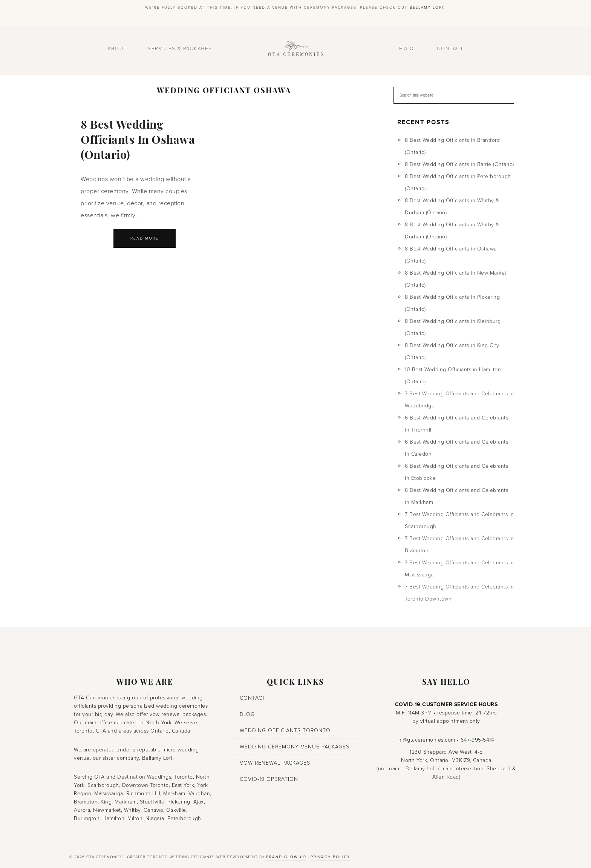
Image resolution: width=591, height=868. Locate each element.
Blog (247, 714)
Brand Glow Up (286, 857)
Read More (145, 238)
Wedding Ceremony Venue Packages (295, 747)
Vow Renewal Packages (275, 763)
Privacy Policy (330, 857)
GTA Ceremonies (295, 51)
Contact (253, 698)
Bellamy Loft (427, 8)
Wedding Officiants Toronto (285, 731)
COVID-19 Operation (269, 779)
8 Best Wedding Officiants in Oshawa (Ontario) (138, 141)
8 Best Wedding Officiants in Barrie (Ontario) (459, 164)
